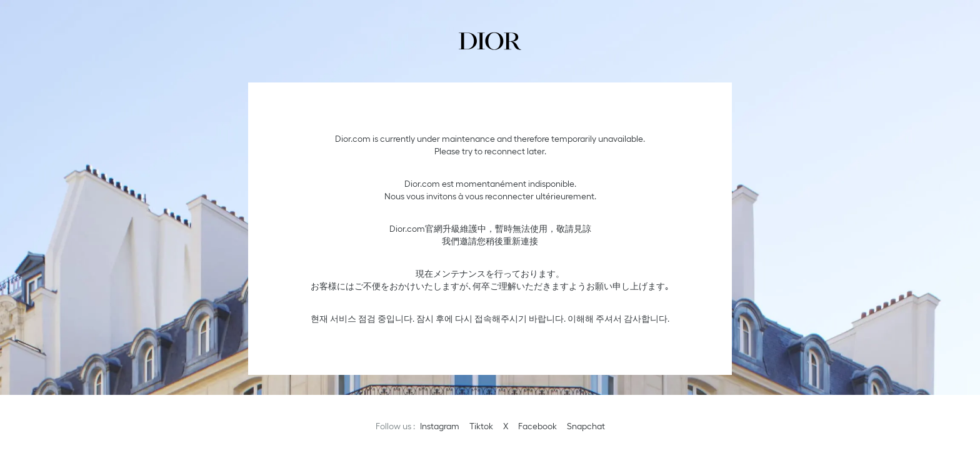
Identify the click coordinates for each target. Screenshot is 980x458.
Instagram (440, 426)
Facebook (537, 426)
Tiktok (481, 426)
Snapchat (586, 426)
